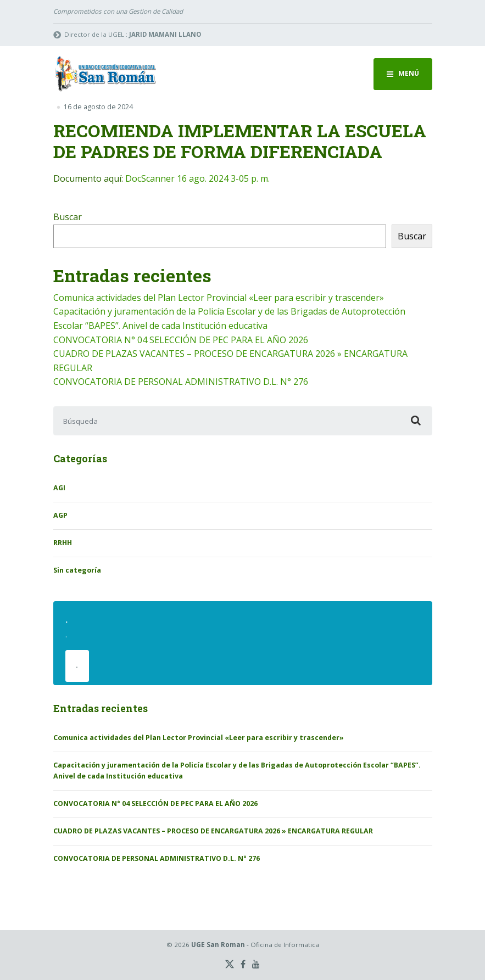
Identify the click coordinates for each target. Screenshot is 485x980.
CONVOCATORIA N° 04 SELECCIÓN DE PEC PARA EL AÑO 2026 (181, 340)
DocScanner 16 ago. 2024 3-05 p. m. (197, 178)
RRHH (63, 543)
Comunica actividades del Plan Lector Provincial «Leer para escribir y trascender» (219, 298)
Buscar (68, 217)
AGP (60, 515)
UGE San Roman (218, 945)
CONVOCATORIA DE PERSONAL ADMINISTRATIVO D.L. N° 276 (181, 382)
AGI (59, 488)
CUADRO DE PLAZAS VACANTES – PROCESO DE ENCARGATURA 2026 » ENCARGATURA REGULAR (213, 831)
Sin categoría (77, 570)
